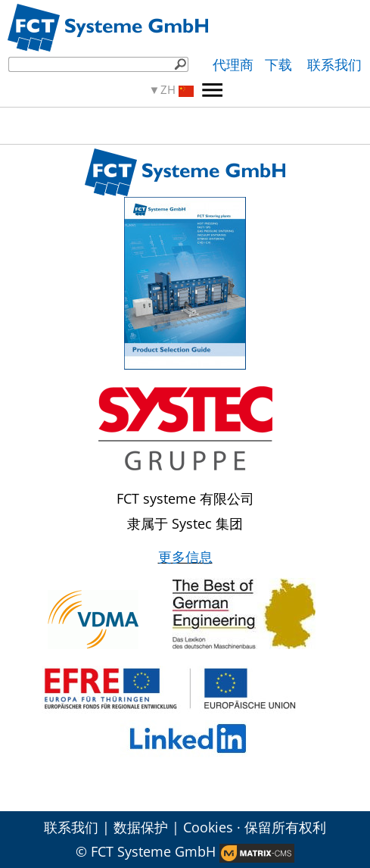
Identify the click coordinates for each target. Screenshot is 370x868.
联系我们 (334, 64)
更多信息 (185, 557)
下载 (280, 64)
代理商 (233, 64)
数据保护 (141, 827)
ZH (177, 90)
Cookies (208, 827)
